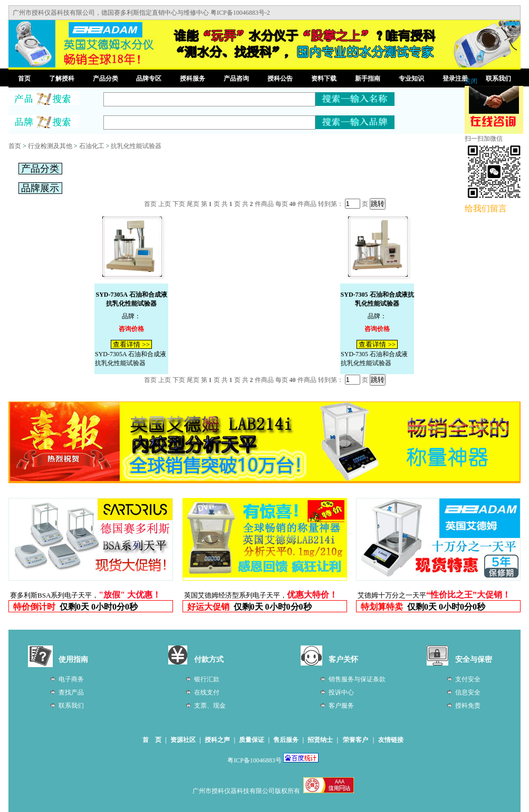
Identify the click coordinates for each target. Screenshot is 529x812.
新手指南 (368, 79)
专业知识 (411, 79)
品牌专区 (149, 79)
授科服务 (193, 79)
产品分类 (105, 79)
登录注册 (455, 79)
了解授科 (62, 79)
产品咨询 (236, 79)
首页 (24, 79)
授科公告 (280, 79)
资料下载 (324, 79)
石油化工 (92, 146)
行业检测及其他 (50, 146)
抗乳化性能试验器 (136, 146)
